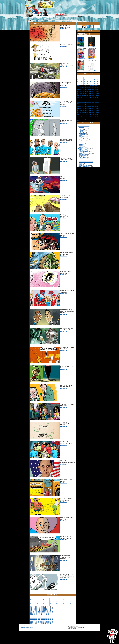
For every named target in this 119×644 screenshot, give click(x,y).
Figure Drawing (82, 156)
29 (64, 605)
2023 (31, 608)
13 (50, 601)
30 (70, 605)
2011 (31, 621)
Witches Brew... (91, 59)
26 (44, 605)
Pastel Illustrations (82, 141)
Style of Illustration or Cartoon (84, 148)
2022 (31, 610)
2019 (31, 613)
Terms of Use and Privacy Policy (27, 627)
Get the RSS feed (84, 27)
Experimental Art (82, 135)
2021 (31, 611)
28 (57, 605)
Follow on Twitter (88, 27)
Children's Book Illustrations (84, 151)
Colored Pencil (82, 132)
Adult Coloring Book (83, 149)
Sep (47, 606)
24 (31, 605)
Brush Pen (81, 129)
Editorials (37, 17)
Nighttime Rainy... (92, 46)
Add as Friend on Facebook (92, 27)
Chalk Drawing (82, 130)
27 (50, 605)
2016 (31, 616)
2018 (31, 614)
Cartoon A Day (50, 5)
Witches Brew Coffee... (82, 59)
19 (44, 603)
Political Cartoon (82, 160)
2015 (31, 617)
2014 (31, 618)
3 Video (79, 125)
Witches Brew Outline (93, 71)
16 (70, 601)
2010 (31, 622)
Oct (49, 606)
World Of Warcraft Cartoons (84, 165)
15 (64, 601)
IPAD (80, 136)
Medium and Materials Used (83, 126)
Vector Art (81, 146)
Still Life (80, 164)
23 (70, 603)
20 (50, 603)
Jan (33, 607)
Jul (44, 606)
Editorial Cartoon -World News (85, 154)
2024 (31, 607)
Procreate (81, 145)
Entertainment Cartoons (83, 155)
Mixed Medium (82, 138)
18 (37, 603)
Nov (51, 608)
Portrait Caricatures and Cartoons (85, 161)
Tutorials (43, 17)
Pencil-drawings (82, 143)
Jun (42, 607)
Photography (81, 144)
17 (31, 603)
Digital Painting (82, 133)
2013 (31, 619)
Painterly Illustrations (83, 159)
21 (57, 603)
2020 (31, 612)
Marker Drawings (82, 137)
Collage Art (81, 131)
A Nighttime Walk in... (82, 46)
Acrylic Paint (81, 127)
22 (64, 603)
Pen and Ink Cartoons (83, 142)
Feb (35, 607)
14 (57, 601)
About (31, 17)
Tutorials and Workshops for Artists (85, 166)
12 (44, 601)
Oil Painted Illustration (83, 140)
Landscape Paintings (83, 158)
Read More (64, 29)
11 (37, 601)
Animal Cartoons (82, 150)
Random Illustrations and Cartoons (86, 162)
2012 (37, 21)
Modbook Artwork (82, 139)
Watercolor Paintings (83, 147)
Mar (37, 607)
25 (37, 605)
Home (26, 17)
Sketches (80, 163)
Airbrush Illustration (82, 128)
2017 (31, 615)
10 (31, 601)
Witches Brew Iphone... (82, 71)
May (40, 607)
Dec (52, 608)
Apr (38, 608)
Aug (45, 606)
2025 (31, 606)
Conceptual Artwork (82, 153)
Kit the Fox (81, 157)
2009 (31, 623)
